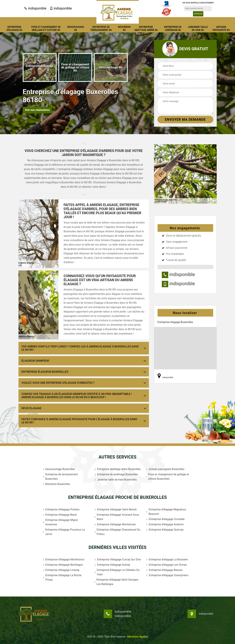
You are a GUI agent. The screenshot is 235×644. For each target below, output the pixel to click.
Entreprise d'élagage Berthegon (63, 565)
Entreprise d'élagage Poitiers (61, 509)
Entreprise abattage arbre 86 (146, 28)
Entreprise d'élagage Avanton (165, 524)
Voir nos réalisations (37, 110)
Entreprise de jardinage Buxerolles (116, 474)
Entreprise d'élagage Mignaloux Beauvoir (166, 512)
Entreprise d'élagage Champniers (167, 575)
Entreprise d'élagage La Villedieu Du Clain (117, 572)
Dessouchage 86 (76, 28)
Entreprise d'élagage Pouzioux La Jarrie (64, 532)
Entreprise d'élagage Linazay (61, 570)
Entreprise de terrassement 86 (101, 28)
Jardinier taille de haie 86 (198, 28)
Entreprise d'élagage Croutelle (165, 519)
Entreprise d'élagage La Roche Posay (62, 577)
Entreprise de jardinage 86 (173, 28)
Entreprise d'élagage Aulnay (112, 565)
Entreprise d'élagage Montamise (115, 524)
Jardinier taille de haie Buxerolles (115, 480)
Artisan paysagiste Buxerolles (165, 469)
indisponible (35, 8)
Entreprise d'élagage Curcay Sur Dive (117, 559)
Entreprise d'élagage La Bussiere (167, 559)
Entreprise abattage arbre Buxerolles (117, 469)
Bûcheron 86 (124, 28)
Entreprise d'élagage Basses (164, 570)
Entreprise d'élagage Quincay (165, 530)
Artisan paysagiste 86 (221, 28)
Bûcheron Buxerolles (56, 484)
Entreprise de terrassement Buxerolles (60, 477)
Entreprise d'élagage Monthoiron (63, 559)
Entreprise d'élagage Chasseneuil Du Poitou (117, 532)
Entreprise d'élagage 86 (14, 28)
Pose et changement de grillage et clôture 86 (46, 28)
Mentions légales (138, 637)
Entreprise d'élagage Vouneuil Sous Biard (116, 517)
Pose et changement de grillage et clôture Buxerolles (167, 477)
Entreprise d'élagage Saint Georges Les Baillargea (116, 582)
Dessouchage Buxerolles (59, 469)
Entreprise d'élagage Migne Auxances (60, 522)
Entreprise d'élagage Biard (59, 515)
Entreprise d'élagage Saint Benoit (115, 509)
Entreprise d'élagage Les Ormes (166, 565)
